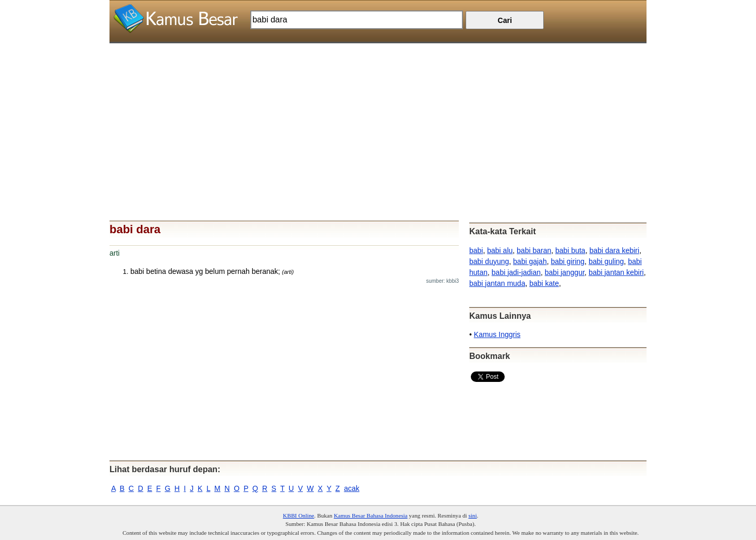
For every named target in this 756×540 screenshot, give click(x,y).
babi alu (500, 250)
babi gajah (530, 261)
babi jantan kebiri (616, 272)
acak (352, 488)
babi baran (534, 250)
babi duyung (489, 261)
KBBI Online (299, 515)
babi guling (606, 261)
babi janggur (565, 272)
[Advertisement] (378, 116)
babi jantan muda (497, 283)
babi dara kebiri (614, 250)
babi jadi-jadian (516, 272)
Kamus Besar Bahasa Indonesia (370, 515)
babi (476, 250)
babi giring (568, 261)
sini (472, 515)
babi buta (570, 250)
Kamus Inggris (497, 334)
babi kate (544, 283)
